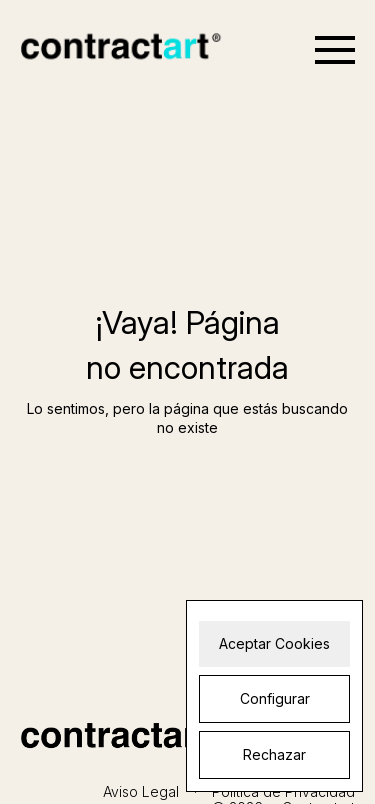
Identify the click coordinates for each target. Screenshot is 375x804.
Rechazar (274, 754)
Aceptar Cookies (274, 643)
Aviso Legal (141, 791)
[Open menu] (335, 50)
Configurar (275, 698)
